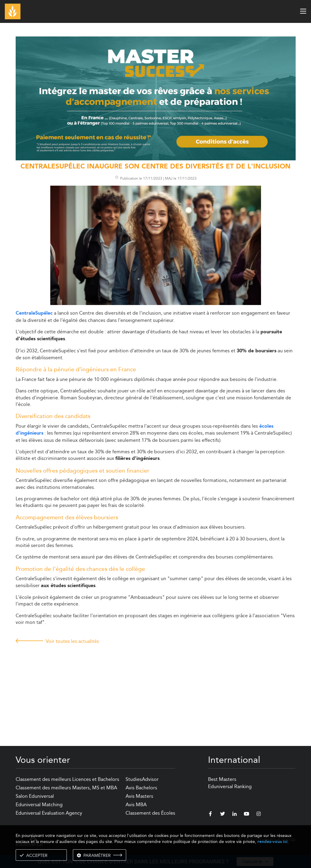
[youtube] (247, 815)
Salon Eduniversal (35, 796)
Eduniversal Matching (39, 805)
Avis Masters (139, 796)
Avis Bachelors (141, 788)
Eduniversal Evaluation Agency (49, 813)
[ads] (156, 98)
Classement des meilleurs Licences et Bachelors (67, 779)
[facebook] (210, 815)
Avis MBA (136, 805)
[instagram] (259, 815)
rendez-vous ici (272, 842)
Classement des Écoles (150, 813)
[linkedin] (235, 815)
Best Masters (222, 779)
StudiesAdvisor (142, 779)
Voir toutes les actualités (72, 641)
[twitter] (222, 815)
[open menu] (303, 11)
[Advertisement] (156, 689)
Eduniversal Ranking (230, 786)
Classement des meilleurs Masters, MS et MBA (66, 788)
